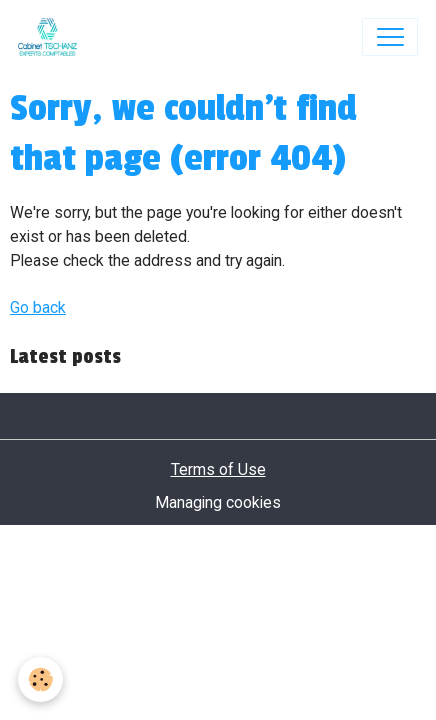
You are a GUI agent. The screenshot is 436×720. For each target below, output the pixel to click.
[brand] (52, 37)
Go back (38, 307)
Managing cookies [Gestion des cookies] (218, 502)
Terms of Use (218, 469)
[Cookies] (40, 679)
